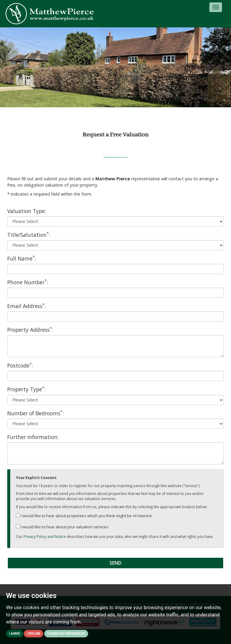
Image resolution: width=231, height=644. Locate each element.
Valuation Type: (27, 211)
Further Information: (33, 437)
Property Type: (26, 389)
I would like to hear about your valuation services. (63, 527)
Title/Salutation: (29, 235)
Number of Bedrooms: (35, 413)
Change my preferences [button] (66, 634)
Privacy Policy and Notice (45, 536)
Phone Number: (28, 282)
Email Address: (26, 306)
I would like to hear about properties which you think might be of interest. (84, 516)
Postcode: (20, 365)
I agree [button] (15, 634)
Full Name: (22, 258)
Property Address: (30, 330)
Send (115, 563)
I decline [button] (34, 634)
